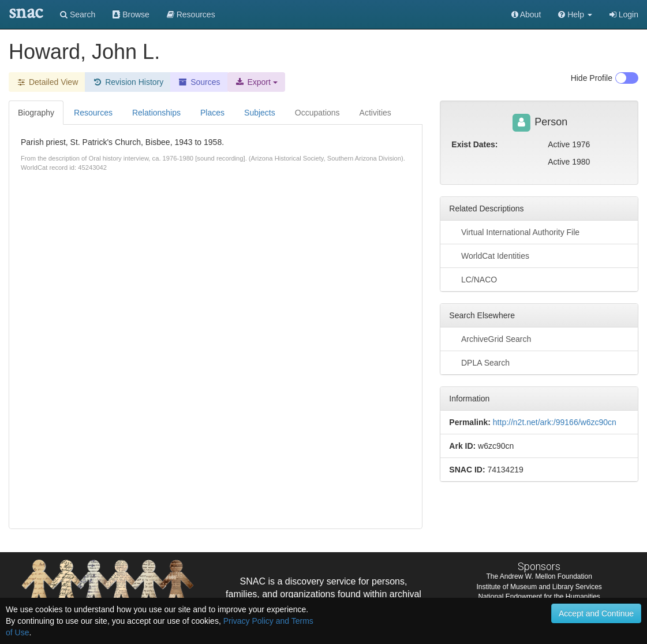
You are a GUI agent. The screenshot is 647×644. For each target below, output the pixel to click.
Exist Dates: (474, 144)
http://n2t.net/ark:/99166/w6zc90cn (555, 422)
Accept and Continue (596, 613)
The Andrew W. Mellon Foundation (539, 576)
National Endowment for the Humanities (539, 597)
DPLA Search (479, 362)
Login (624, 14)
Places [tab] (212, 113)
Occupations (317, 113)
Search (78, 14)
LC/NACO (473, 279)
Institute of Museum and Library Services (539, 587)
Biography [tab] (36, 113)
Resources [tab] (93, 113)
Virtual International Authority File (514, 232)
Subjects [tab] (260, 113)
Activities (375, 113)
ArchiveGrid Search (490, 338)
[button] (575, 14)
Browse (131, 14)
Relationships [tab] (156, 113)
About (526, 14)
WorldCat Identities (489, 255)
